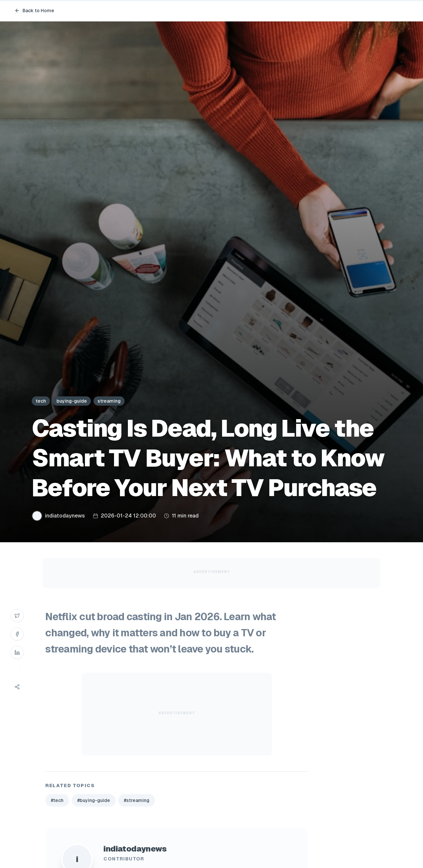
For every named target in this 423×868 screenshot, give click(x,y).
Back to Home (34, 11)
